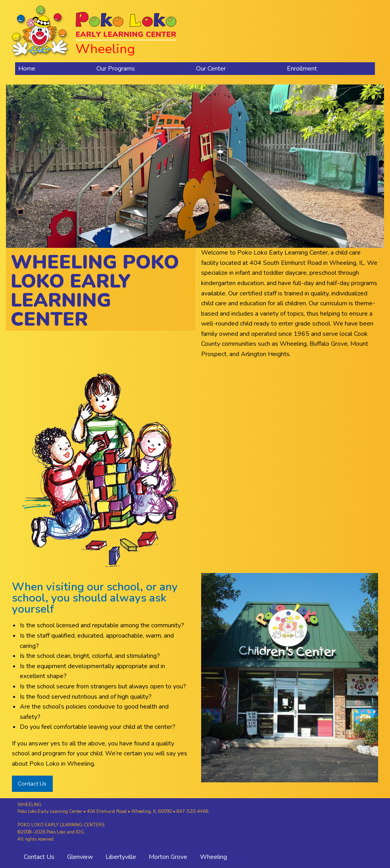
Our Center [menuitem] (211, 69)
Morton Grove (168, 857)
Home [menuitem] (27, 69)
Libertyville (121, 857)
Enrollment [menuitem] (302, 69)
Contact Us (32, 784)
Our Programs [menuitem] (116, 69)
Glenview (80, 857)
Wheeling (213, 857)
